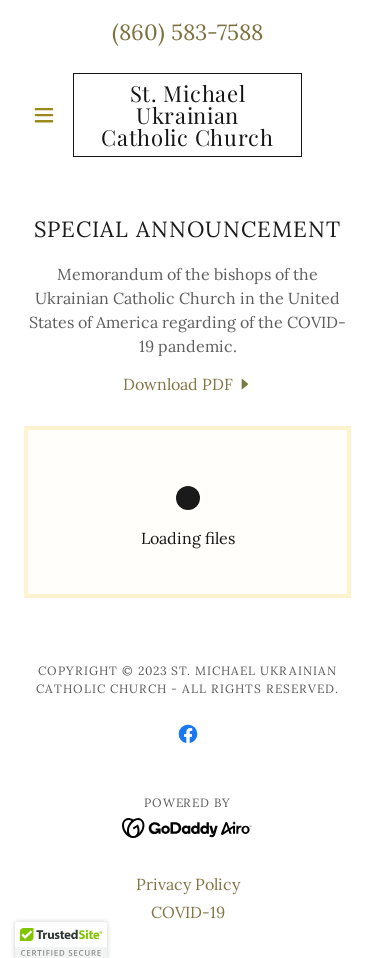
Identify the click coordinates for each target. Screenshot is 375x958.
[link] (187, 115)
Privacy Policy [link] (188, 884)
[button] (48, 115)
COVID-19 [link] (188, 912)
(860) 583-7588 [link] (187, 32)
